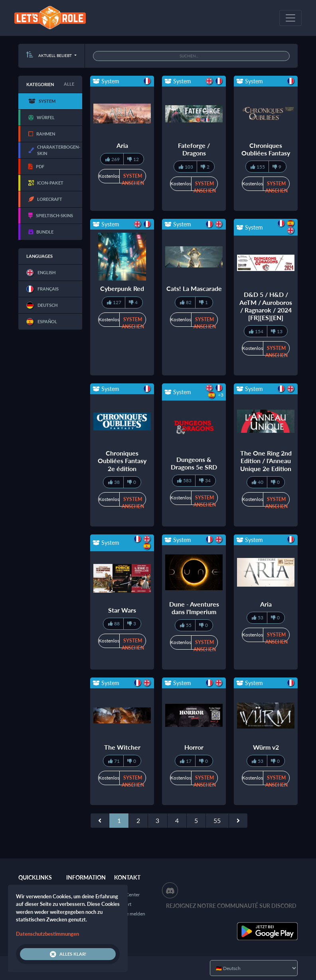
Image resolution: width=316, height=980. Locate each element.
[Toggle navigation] (290, 18)
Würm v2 (266, 747)
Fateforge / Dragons (194, 149)
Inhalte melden (130, 914)
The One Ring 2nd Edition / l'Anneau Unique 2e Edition (266, 461)
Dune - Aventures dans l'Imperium (194, 608)
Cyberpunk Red (122, 288)
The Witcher (122, 747)
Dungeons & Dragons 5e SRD (194, 463)
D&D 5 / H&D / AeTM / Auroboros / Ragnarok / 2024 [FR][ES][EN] (266, 306)
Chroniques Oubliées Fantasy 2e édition (122, 461)
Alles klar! (68, 954)
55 (217, 820)
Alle (69, 84)
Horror (194, 747)
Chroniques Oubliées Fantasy (266, 149)
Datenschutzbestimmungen (47, 934)
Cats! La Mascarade (194, 288)
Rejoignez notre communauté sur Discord (231, 906)
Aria (122, 145)
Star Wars (122, 610)
